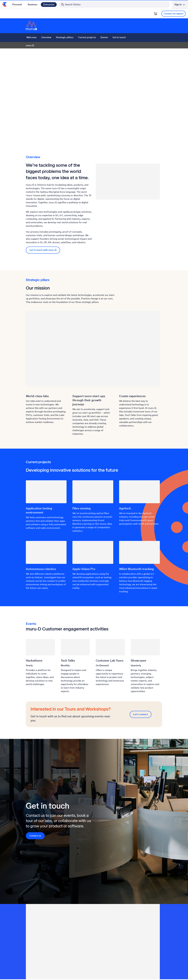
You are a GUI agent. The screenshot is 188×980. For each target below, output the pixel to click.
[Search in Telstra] (114, 5)
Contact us (35, 836)
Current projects (87, 37)
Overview (46, 37)
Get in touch (119, 37)
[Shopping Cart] (156, 14)
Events (104, 37)
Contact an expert (174, 14)
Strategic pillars (65, 37)
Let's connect (141, 714)
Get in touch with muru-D (43, 250)
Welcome (32, 37)
